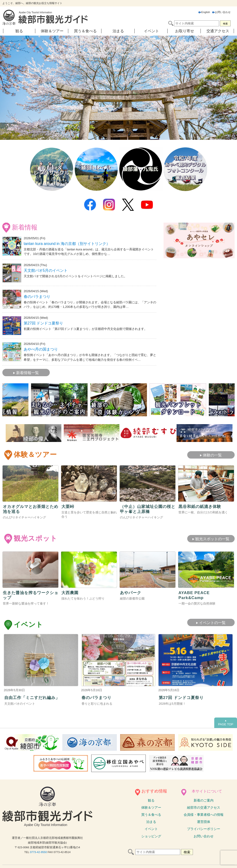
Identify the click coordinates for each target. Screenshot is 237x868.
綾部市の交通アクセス (204, 807)
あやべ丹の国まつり (41, 349)
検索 (225, 24)
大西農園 (70, 592)
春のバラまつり (37, 296)
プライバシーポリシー (204, 829)
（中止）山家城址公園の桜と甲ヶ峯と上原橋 (147, 508)
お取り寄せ (185, 31)
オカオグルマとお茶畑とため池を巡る (30, 508)
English (204, 12)
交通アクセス (218, 31)
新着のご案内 (204, 800)
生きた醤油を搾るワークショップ (30, 594)
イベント (151, 31)
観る (19, 31)
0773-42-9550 (38, 852)
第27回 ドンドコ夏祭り (43, 322)
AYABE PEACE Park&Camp (194, 594)
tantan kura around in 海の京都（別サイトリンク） (67, 243)
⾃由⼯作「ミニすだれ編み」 (34, 697)
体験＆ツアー (52, 31)
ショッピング (151, 836)
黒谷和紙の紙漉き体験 (201, 506)
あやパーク (131, 592)
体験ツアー (151, 807)
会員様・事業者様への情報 (204, 814)
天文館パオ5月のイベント (46, 270)
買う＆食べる (85, 31)
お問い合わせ (221, 12)
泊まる (118, 31)
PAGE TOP (226, 723)
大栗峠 (68, 506)
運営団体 (204, 822)
